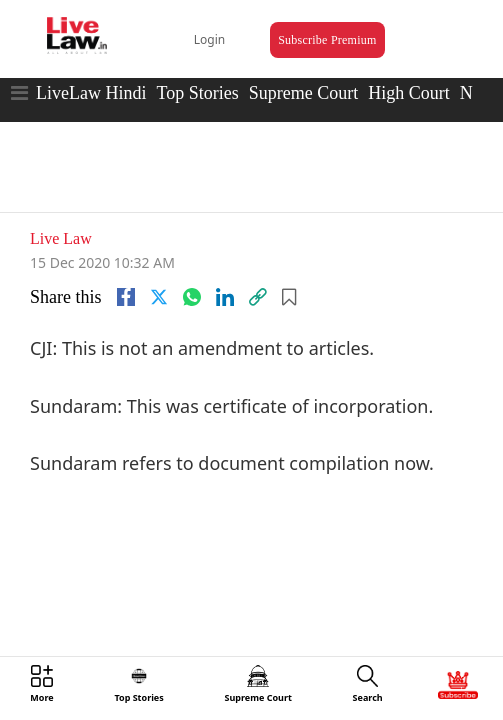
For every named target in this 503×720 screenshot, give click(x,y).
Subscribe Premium (309, 26)
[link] (258, 265)
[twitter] (159, 265)
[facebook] (126, 265)
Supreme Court (304, 75)
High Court (409, 75)
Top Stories (197, 75)
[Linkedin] (225, 265)
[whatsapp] (192, 265)
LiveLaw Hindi (91, 75)
